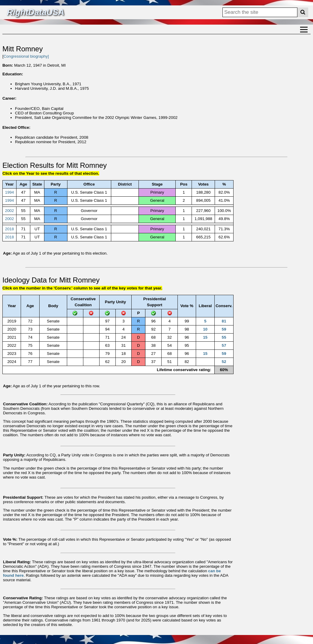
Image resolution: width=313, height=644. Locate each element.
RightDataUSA (36, 12)
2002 (10, 211)
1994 (10, 192)
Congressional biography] (26, 56)
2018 (10, 229)
